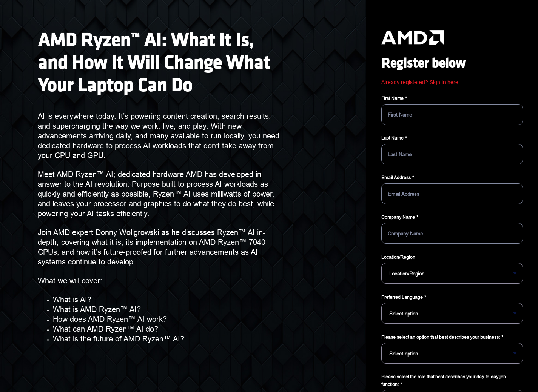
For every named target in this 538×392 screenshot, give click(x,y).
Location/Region (398, 257)
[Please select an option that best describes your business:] (452, 353)
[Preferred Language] (452, 313)
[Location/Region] (452, 273)
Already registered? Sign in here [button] (420, 82)
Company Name (398, 217)
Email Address (396, 178)
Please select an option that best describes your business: (441, 337)
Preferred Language (402, 297)
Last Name (392, 138)
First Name (392, 98)
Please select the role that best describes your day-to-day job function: (444, 380)
